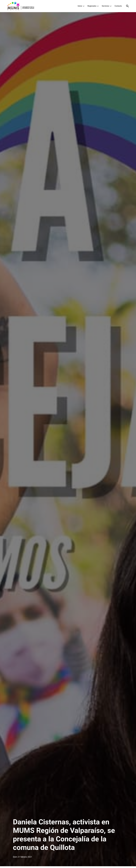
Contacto (118, 6)
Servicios (105, 6)
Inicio (80, 6)
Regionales (92, 6)
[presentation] (84, 6)
